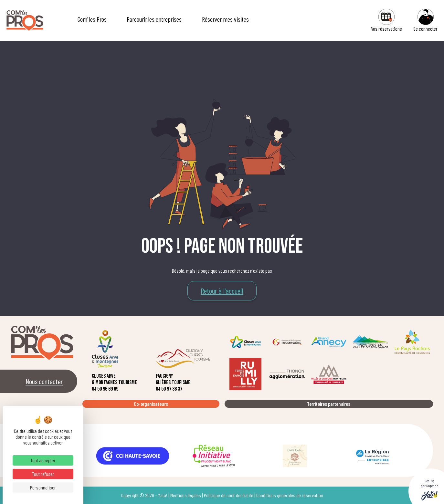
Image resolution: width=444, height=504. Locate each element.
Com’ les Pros (92, 19)
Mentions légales (186, 495)
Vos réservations (386, 20)
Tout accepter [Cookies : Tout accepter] (43, 460)
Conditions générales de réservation (290, 495)
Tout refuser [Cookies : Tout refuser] (43, 474)
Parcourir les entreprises (154, 19)
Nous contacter (44, 381)
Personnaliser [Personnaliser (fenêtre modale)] (43, 487)
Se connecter (425, 20)
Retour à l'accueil (222, 291)
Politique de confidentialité (229, 495)
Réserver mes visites (225, 19)
